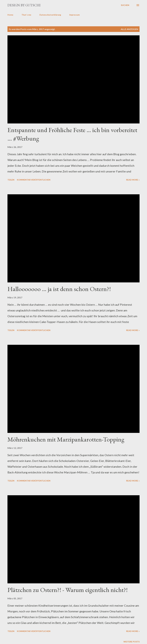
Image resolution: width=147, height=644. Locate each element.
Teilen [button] (11, 180)
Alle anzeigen (129, 29)
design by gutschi (24, 5)
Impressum (75, 15)
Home (10, 15)
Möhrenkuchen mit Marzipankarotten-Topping (66, 439)
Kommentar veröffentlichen (34, 180)
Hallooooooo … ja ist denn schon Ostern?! (59, 289)
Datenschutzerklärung (50, 15)
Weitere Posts (131, 642)
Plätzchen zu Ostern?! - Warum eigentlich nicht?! (68, 590)
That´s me (26, 15)
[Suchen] (125, 5)
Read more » (133, 180)
